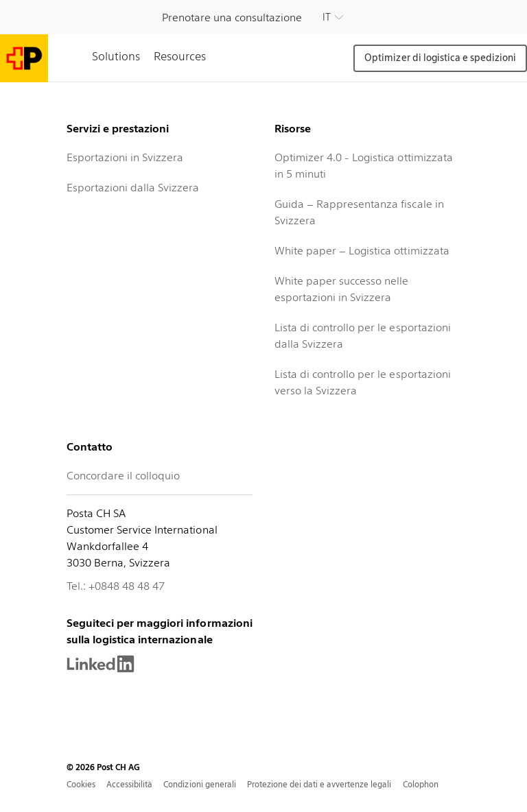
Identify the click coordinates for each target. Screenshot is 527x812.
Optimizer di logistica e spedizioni (440, 58)
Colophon (421, 784)
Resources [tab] (180, 56)
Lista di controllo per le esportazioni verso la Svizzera (363, 382)
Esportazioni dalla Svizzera (133, 188)
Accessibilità (129, 784)
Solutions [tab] (116, 56)
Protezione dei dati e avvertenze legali (319, 784)
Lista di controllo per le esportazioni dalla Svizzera (363, 336)
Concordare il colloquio (123, 476)
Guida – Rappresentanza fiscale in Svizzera (359, 212)
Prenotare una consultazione (232, 17)
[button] (333, 17)
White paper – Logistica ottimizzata (362, 251)
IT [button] (327, 17)
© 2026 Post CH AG (103, 767)
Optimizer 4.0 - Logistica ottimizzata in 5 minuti (364, 166)
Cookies (81, 784)
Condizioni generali (199, 784)
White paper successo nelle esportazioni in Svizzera (342, 289)
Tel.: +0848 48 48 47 (116, 586)
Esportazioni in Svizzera (125, 157)
